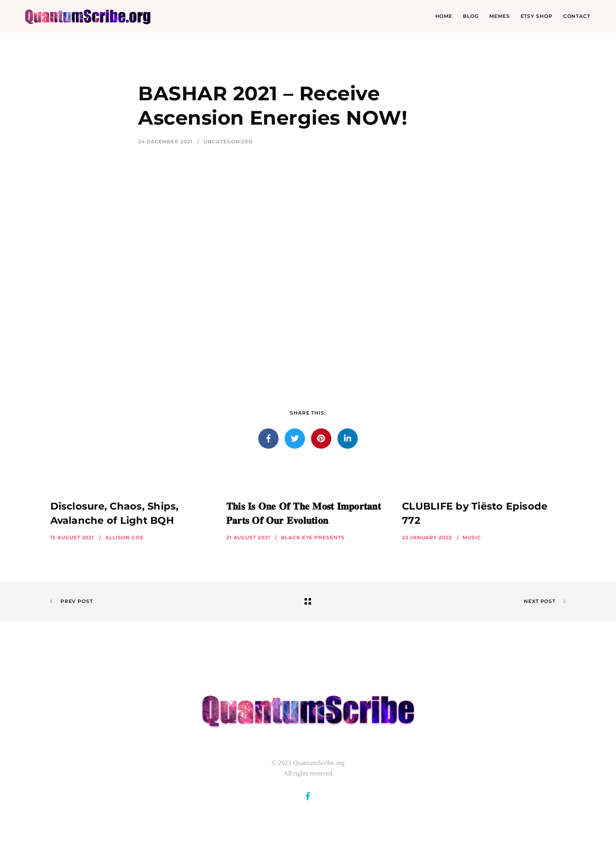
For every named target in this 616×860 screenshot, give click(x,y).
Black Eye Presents (313, 537)
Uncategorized (228, 142)
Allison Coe (124, 537)
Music (472, 537)
